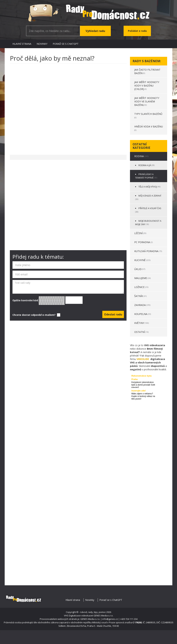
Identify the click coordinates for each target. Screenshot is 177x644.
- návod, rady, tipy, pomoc (92, 612)
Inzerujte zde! (139, 391)
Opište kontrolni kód (48, 301)
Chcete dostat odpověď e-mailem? (36, 315)
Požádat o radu (137, 31)
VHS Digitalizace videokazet (78, 616)
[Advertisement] (68, 107)
